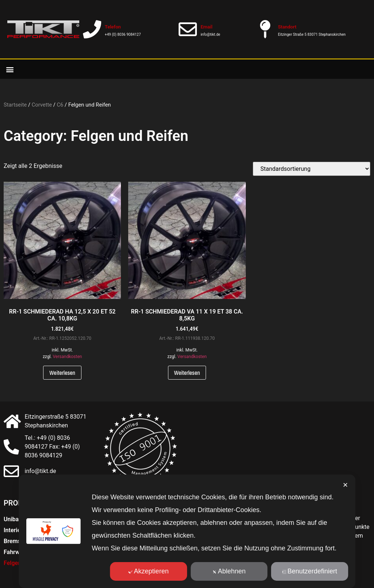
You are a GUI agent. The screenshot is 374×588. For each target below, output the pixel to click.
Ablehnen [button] (229, 571)
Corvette (42, 105)
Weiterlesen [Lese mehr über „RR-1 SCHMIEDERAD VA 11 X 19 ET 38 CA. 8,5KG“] (187, 373)
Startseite (15, 105)
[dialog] (187, 531)
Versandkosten (67, 357)
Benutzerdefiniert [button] (310, 571)
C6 (60, 105)
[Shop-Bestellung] (312, 169)
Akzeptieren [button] (149, 571)
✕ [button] (345, 485)
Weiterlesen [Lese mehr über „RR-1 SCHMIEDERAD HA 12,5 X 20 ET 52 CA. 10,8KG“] (62, 373)
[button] (10, 69)
